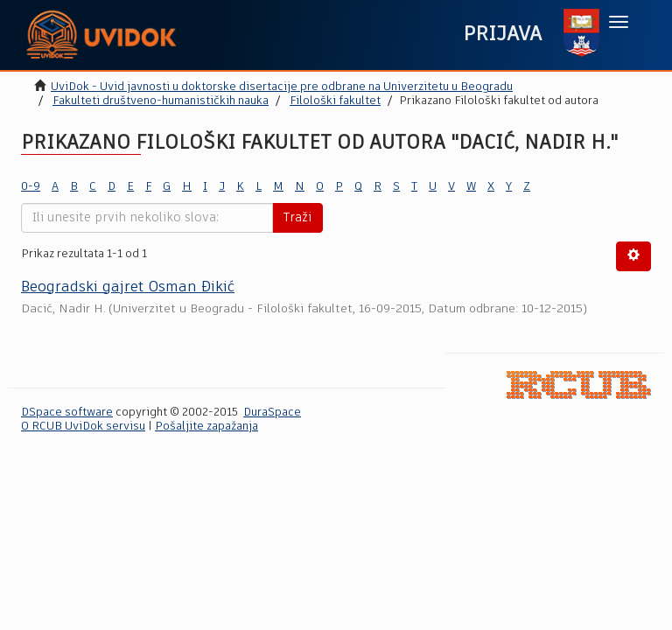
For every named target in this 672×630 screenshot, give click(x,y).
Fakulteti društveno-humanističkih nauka (161, 101)
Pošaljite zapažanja (206, 427)
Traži (297, 218)
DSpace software (67, 413)
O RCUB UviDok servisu (83, 427)
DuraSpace (272, 413)
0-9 (31, 187)
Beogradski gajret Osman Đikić (128, 287)
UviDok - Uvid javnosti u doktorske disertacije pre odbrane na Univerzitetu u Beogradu (282, 87)
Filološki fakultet (335, 101)
